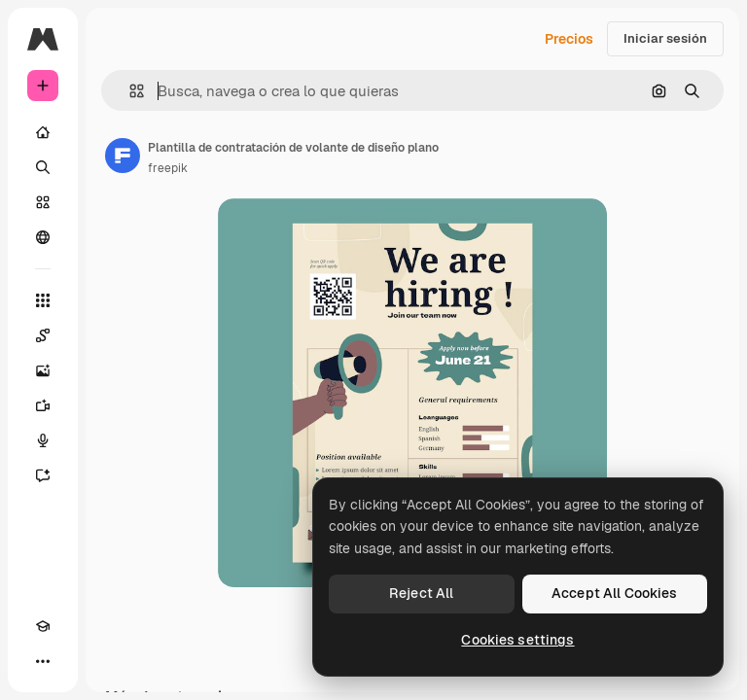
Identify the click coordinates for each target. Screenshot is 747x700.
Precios (569, 39)
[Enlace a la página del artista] (123, 156)
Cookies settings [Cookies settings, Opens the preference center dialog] (517, 640)
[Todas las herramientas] (43, 300)
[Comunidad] (43, 237)
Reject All (421, 593)
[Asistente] (43, 475)
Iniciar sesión (665, 38)
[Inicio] (43, 132)
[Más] (43, 661)
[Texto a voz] (43, 440)
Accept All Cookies (615, 593)
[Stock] (43, 202)
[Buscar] (43, 167)
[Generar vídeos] (43, 405)
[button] (129, 91)
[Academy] (43, 626)
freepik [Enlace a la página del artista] (168, 168)
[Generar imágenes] (43, 370)
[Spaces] (43, 335)
